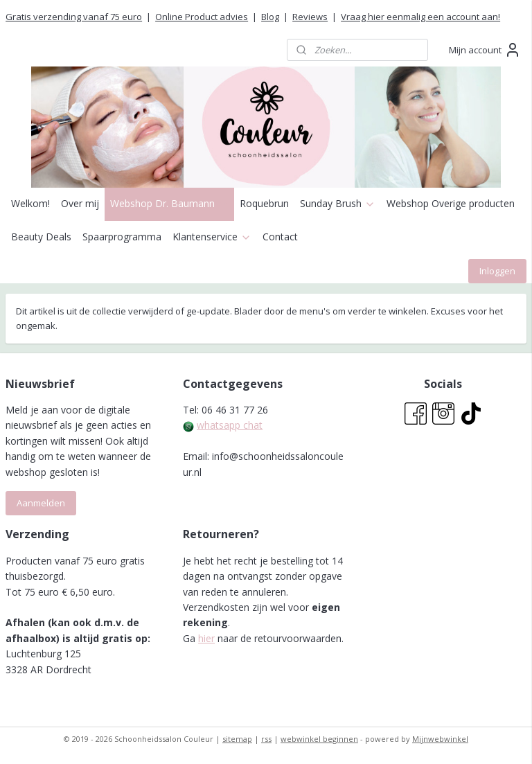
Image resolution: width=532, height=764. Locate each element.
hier (206, 638)
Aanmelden (41, 503)
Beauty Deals (41, 237)
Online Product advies (202, 17)
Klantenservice (212, 237)
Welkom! (30, 203)
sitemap (237, 739)
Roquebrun (264, 203)
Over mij (80, 203)
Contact (280, 237)
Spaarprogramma (122, 237)
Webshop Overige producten (451, 203)
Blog (270, 17)
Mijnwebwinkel (440, 739)
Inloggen (497, 271)
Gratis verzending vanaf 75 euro (74, 17)
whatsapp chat (230, 425)
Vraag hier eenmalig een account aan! (420, 17)
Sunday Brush (338, 203)
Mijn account (485, 50)
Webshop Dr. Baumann (169, 203)
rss (266, 739)
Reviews (310, 17)
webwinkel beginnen (319, 739)
